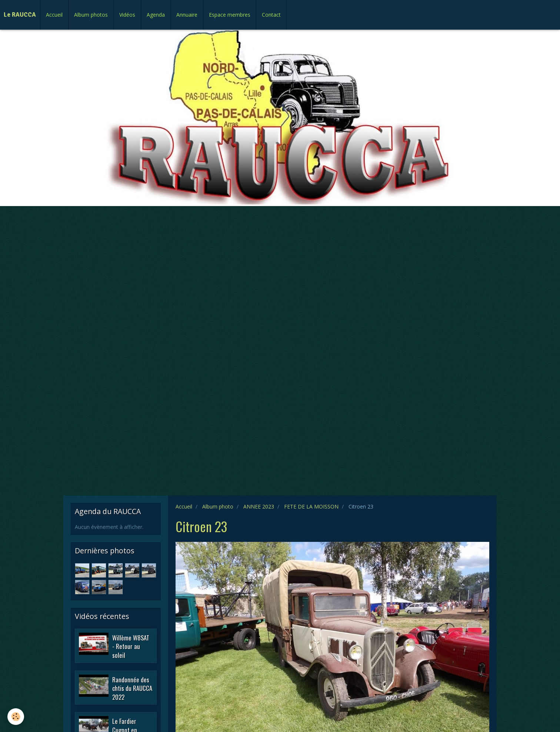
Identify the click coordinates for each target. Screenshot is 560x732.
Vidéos (127, 15)
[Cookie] (16, 717)
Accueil (54, 15)
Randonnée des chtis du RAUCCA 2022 (132, 688)
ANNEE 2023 (259, 506)
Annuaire (187, 15)
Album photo (218, 506)
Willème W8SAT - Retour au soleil (131, 646)
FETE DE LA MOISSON (311, 506)
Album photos (91, 15)
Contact (271, 15)
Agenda (156, 15)
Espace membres (230, 15)
